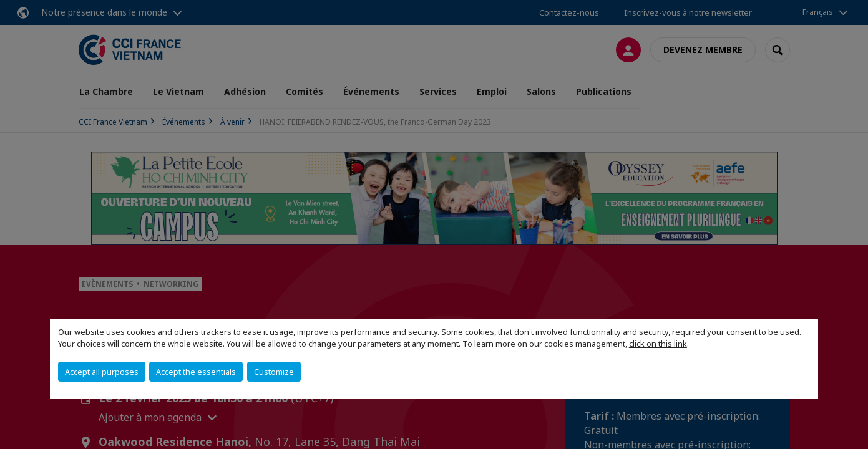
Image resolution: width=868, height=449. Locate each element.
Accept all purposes (102, 372)
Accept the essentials (196, 372)
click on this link (658, 344)
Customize (274, 372)
